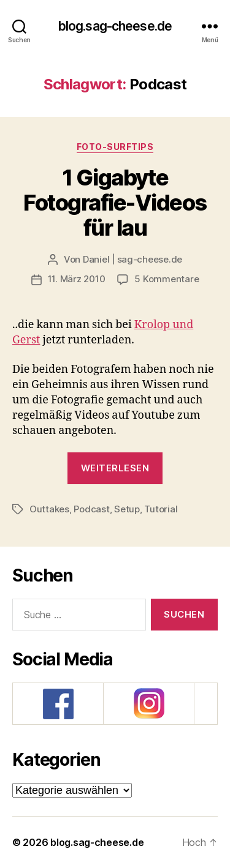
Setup (127, 509)
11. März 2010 (77, 279)
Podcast (91, 509)
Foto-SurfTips (115, 147)
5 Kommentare (167, 279)
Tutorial (161, 509)
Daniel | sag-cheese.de (132, 259)
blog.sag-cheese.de (115, 26)
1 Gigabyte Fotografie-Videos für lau (115, 203)
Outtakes (49, 509)
